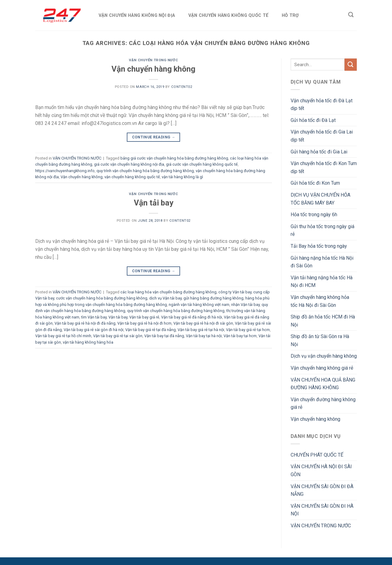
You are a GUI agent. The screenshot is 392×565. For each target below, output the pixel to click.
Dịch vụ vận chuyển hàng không (324, 356)
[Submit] (351, 64)
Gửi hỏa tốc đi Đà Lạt (313, 120)
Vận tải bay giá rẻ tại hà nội (201, 330)
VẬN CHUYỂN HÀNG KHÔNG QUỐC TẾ (228, 15)
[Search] (351, 15)
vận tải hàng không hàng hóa (88, 342)
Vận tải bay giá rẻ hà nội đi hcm (144, 323)
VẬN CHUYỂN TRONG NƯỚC (153, 60)
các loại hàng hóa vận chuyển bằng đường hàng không (168, 292)
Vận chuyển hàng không (153, 69)
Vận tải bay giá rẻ (144, 317)
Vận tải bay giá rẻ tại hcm (248, 330)
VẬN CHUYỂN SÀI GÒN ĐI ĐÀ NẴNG (322, 490)
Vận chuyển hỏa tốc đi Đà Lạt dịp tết (322, 105)
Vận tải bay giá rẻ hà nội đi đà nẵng (85, 323)
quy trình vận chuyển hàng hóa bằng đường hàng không (145, 171)
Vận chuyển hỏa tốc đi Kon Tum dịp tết (324, 167)
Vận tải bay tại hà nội (204, 336)
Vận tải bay (154, 203)
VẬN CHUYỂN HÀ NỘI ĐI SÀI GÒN (321, 471)
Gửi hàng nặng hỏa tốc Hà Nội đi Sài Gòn (322, 262)
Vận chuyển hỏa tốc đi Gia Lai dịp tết (322, 136)
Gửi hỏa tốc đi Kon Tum (315, 183)
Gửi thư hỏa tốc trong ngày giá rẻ (322, 230)
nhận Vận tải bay (245, 305)
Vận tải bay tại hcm (240, 336)
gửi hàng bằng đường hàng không (213, 298)
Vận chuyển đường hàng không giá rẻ (323, 403)
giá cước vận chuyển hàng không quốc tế (202, 164)
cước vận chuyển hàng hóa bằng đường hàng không (102, 298)
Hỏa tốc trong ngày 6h (314, 215)
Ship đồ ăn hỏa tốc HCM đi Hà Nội (323, 321)
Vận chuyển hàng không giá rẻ (322, 368)
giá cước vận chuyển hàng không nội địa (129, 164)
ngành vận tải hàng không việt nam (199, 305)
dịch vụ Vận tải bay (165, 298)
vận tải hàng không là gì (182, 177)
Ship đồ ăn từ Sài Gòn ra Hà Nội (320, 340)
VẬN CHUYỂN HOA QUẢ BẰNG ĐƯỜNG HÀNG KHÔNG (323, 384)
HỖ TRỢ (290, 15)
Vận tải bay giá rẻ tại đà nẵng (151, 330)
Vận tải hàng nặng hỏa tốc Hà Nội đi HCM (322, 282)
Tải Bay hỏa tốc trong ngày (319, 246)
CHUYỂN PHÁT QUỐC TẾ (317, 455)
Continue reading (154, 137)
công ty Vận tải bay (235, 292)
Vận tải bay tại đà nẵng (164, 336)
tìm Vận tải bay (94, 317)
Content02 (182, 87)
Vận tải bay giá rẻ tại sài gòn (118, 336)
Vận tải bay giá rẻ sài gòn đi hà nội (94, 330)
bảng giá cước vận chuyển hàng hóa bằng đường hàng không (174, 158)
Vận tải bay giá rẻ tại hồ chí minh (63, 336)
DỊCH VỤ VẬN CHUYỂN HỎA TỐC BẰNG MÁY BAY (320, 199)
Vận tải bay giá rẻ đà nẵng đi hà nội (192, 317)
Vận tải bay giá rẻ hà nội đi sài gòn (203, 323)
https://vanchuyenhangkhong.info (65, 171)
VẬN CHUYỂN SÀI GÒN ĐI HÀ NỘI (322, 510)
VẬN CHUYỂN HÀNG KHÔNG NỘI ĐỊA (137, 15)
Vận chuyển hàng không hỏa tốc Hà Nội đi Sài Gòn (320, 301)
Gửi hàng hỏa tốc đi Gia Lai (319, 152)
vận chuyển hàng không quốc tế (132, 177)
